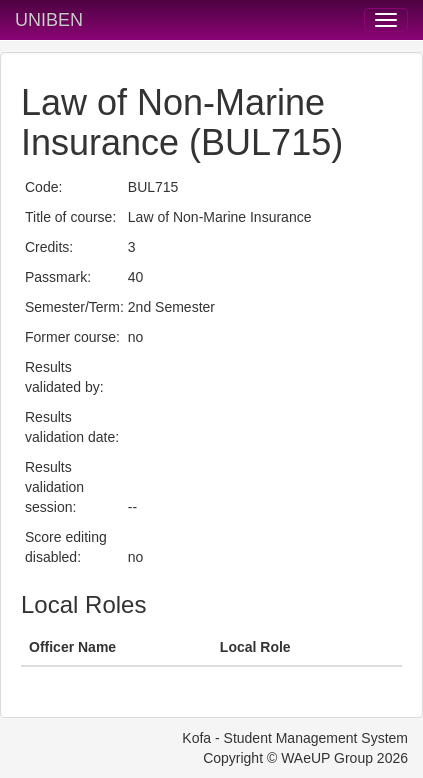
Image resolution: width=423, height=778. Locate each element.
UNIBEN (49, 20)
